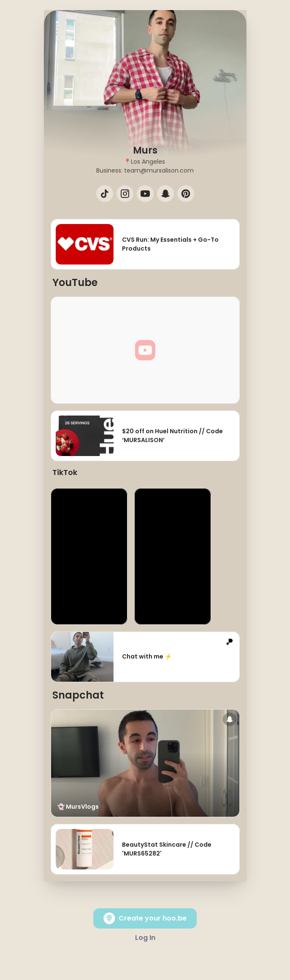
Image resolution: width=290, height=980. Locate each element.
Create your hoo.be (145, 918)
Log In (145, 938)
